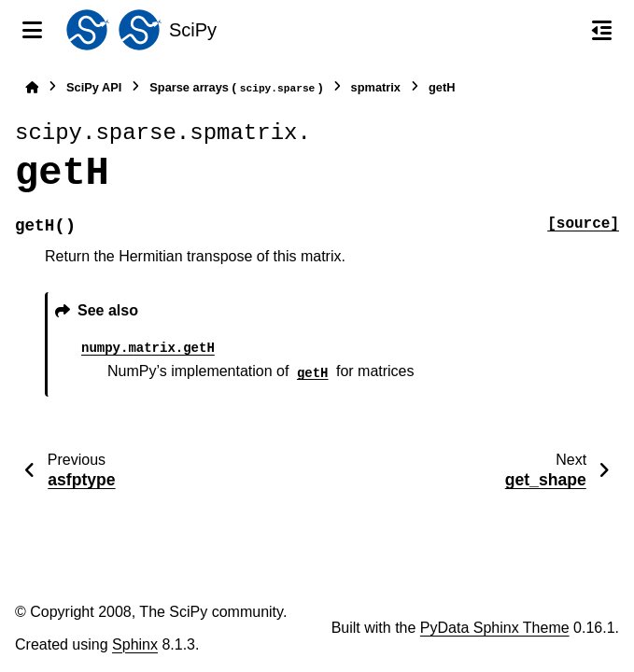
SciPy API (94, 87)
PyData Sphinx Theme (495, 628)
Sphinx (135, 644)
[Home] (32, 87)
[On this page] (602, 30)
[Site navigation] (32, 30)
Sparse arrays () (236, 88)
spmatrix (376, 87)
